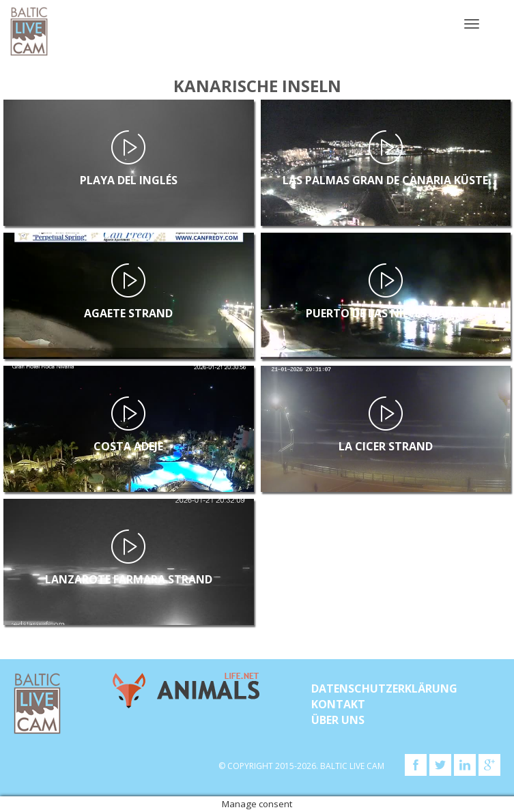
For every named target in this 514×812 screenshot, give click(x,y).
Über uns (338, 720)
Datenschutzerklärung (384, 688)
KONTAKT (338, 704)
